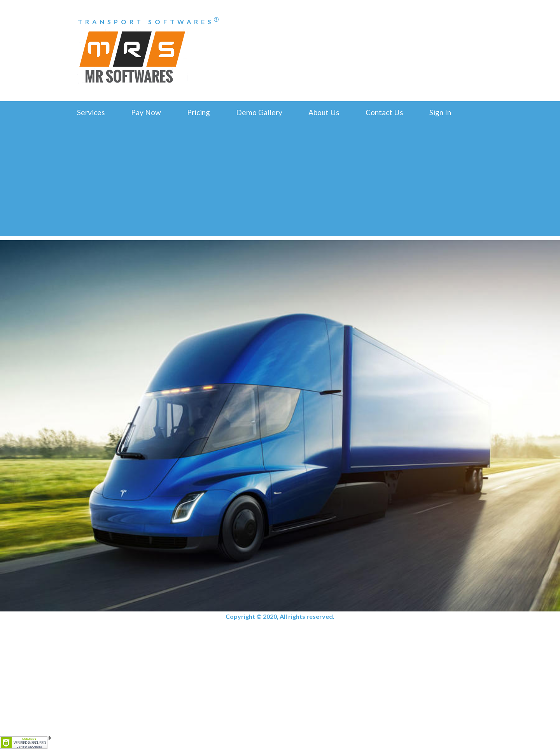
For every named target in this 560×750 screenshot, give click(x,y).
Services (91, 112)
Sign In (440, 112)
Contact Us (384, 112)
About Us (324, 112)
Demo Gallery (259, 112)
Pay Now (146, 112)
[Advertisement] (280, 182)
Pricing (199, 112)
